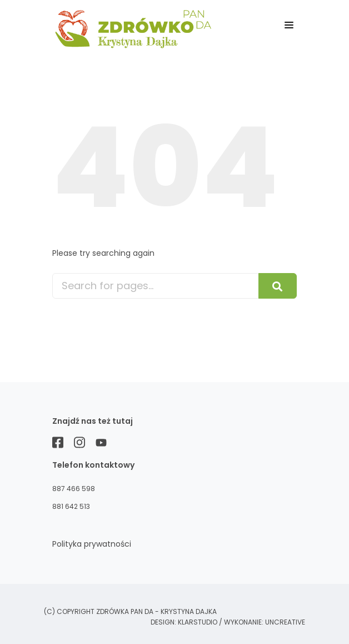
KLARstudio (198, 622)
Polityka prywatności (92, 544)
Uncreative (285, 622)
